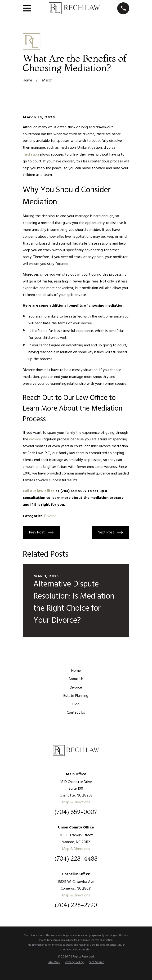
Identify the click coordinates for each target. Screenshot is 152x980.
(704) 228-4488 (76, 859)
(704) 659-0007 (76, 812)
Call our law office (39, 491)
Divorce (50, 516)
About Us (76, 679)
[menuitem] (54, 962)
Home (76, 671)
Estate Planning (76, 696)
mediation (31, 155)
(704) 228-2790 (76, 905)
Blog (76, 704)
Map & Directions (76, 802)
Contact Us (76, 713)
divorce (35, 439)
